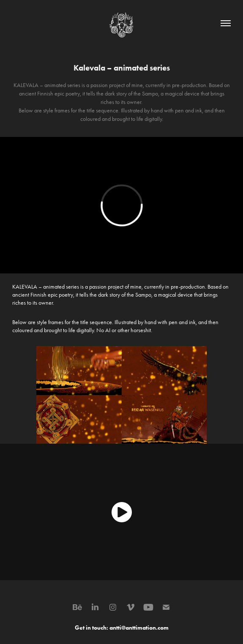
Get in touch (91, 628)
